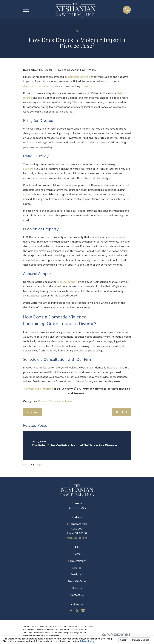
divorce (87, 86)
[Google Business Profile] (83, 611)
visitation (28, 194)
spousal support (68, 282)
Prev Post (32, 412)
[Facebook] (71, 611)
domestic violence (79, 77)
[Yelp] (77, 611)
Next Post (122, 412)
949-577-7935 (77, 507)
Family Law (77, 574)
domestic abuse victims (37, 86)
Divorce (43, 401)
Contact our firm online (38, 389)
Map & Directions (77, 538)
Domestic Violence (61, 401)
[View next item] (39, 465)
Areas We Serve (77, 581)
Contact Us (77, 595)
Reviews (77, 588)
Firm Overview (77, 561)
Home (77, 554)
